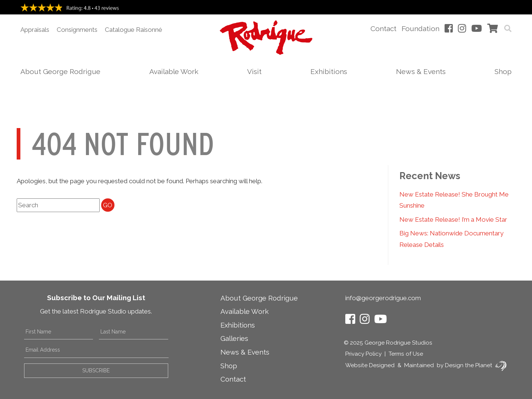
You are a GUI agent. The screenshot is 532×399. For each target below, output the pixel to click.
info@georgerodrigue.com (383, 298)
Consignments (77, 30)
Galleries (234, 338)
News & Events (421, 71)
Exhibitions (329, 71)
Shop (503, 71)
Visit (254, 71)
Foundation (420, 28)
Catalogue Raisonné (134, 30)
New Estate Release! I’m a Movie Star (453, 219)
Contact (383, 28)
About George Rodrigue (60, 71)
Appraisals (35, 30)
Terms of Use (406, 354)
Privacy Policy (363, 354)
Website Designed (370, 365)
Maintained (419, 365)
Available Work (174, 71)
